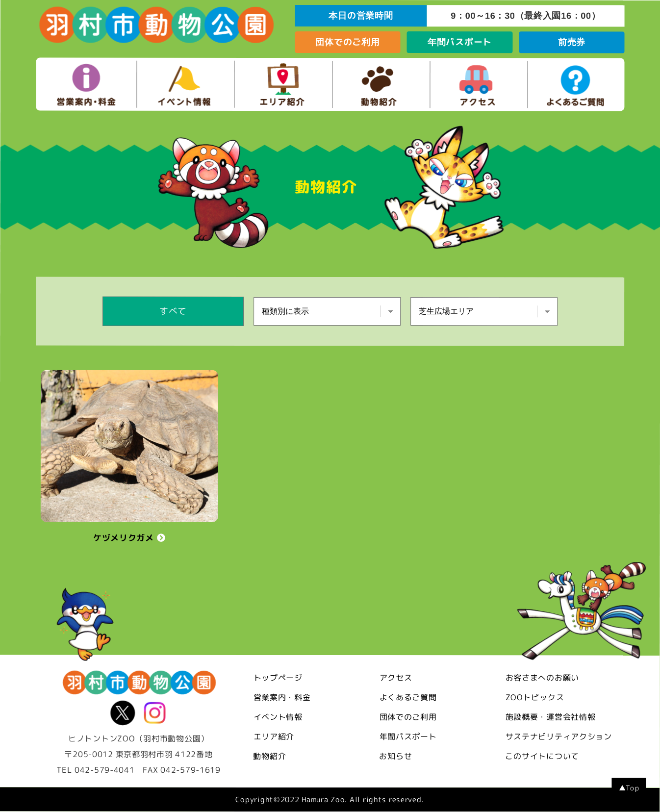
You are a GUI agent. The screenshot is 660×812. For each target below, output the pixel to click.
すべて (173, 311)
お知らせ (395, 756)
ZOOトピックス (535, 698)
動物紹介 (269, 756)
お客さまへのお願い (542, 678)
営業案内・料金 (282, 697)
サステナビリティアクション (559, 737)
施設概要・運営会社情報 (551, 717)
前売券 (572, 42)
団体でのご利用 (347, 42)
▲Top (629, 788)
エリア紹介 (274, 736)
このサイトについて (542, 757)
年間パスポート (460, 42)
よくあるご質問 (408, 697)
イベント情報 (278, 717)
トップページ (278, 678)
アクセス (396, 678)
